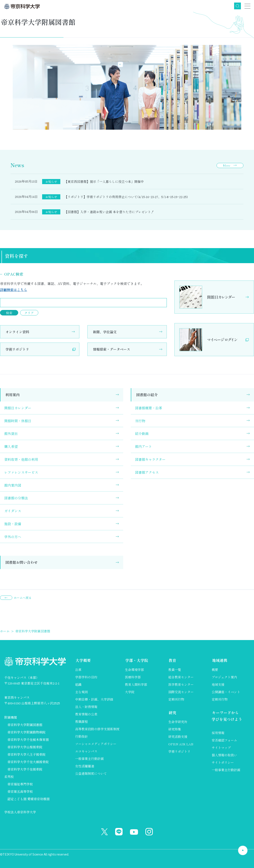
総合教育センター (181, 677)
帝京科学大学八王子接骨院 (26, 754)
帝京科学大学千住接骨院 (25, 769)
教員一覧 (175, 670)
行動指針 (81, 736)
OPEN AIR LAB (181, 744)
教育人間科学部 (136, 684)
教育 (172, 660)
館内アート (144, 446)
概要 (215, 670)
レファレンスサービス (21, 472)
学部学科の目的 (86, 677)
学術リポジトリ (17, 349)
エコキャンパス (86, 751)
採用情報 (218, 733)
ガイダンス (13, 511)
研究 (172, 713)
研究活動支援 (178, 737)
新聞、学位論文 (105, 332)
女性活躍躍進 (85, 766)
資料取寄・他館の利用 (21, 459)
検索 (237, 6)
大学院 (130, 692)
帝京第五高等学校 (20, 791)
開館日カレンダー (18, 408)
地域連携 (219, 660)
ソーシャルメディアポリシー (96, 744)
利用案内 (12, 395)
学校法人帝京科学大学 (20, 812)
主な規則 (81, 692)
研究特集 (175, 730)
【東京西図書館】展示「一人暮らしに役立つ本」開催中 (104, 181)
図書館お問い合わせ (21, 562)
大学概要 (83, 660)
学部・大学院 (136, 660)
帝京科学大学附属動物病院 (26, 732)
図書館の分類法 (16, 498)
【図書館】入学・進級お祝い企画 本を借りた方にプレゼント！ (109, 212)
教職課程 (81, 721)
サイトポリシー (223, 763)
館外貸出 (11, 433)
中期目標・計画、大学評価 (94, 699)
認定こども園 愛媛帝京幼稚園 (28, 799)
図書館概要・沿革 (149, 408)
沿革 (78, 670)
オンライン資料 (17, 332)
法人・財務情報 (86, 707)
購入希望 (11, 446)
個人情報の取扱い (224, 755)
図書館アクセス (147, 472)
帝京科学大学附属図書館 (25, 725)
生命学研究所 (178, 722)
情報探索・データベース (112, 349)
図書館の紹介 (147, 395)
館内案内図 (13, 485)
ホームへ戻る (23, 598)
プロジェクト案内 (224, 677)
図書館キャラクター (150, 459)
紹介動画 (142, 433)
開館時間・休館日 (18, 421)
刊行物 (140, 421)
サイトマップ (221, 748)
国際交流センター (181, 692)
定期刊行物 (176, 699)
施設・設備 (13, 524)
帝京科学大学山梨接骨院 (25, 747)
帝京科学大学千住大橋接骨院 (28, 762)
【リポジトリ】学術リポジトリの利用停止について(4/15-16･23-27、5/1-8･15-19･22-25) (126, 197)
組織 (78, 684)
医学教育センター (181, 684)
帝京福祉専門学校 (20, 784)
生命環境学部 (134, 670)
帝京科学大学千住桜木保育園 (28, 740)
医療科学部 (133, 677)
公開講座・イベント (226, 692)
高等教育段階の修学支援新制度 (97, 729)
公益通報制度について (91, 773)
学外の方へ (13, 537)
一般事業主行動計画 (89, 759)
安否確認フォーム (224, 741)
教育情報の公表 (86, 714)
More (227, 165)
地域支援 (218, 684)
